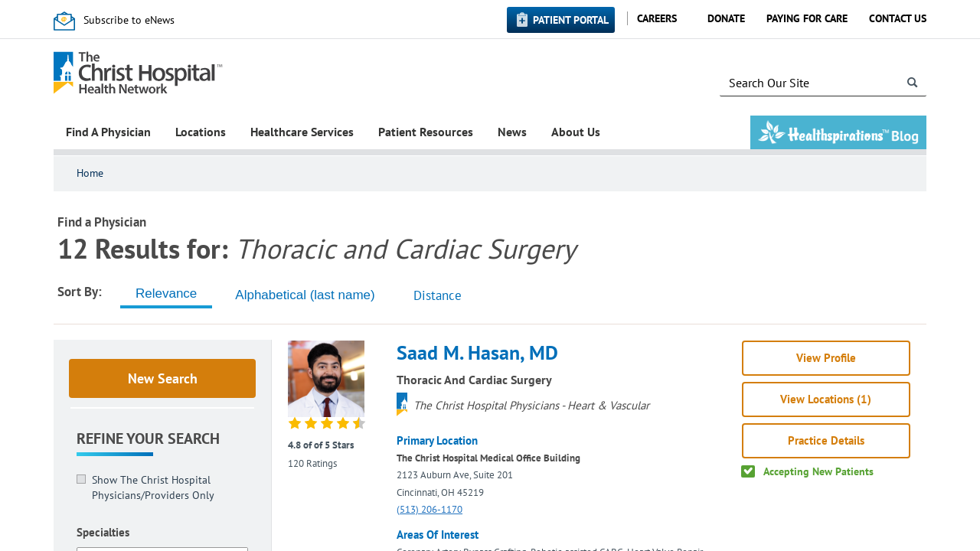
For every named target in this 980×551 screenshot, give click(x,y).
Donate (726, 18)
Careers (657, 18)
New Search (163, 378)
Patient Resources (426, 132)
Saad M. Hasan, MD (477, 352)
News (512, 132)
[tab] (166, 293)
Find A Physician (108, 132)
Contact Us (898, 18)
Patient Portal (571, 20)
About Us (576, 132)
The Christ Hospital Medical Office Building (488, 458)
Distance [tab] (438, 295)
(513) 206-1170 (430, 509)
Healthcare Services (302, 132)
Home (90, 173)
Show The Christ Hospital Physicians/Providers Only (153, 487)
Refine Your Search (148, 439)
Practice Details (826, 440)
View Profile (826, 358)
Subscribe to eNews (129, 20)
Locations (201, 132)
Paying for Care (807, 18)
